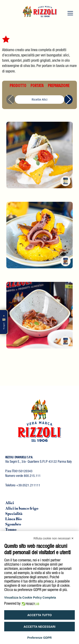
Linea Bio (13, 519)
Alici (10, 503)
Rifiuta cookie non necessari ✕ (54, 538)
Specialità (14, 514)
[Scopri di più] (4, 322)
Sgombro (13, 525)
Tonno (11, 530)
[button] (68, 100)
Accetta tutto (40, 615)
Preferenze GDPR (40, 638)
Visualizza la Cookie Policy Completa (30, 598)
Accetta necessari (39, 627)
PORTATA (37, 85)
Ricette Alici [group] (39, 99)
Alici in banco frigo (22, 509)
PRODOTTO (18, 85)
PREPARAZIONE (59, 85)
